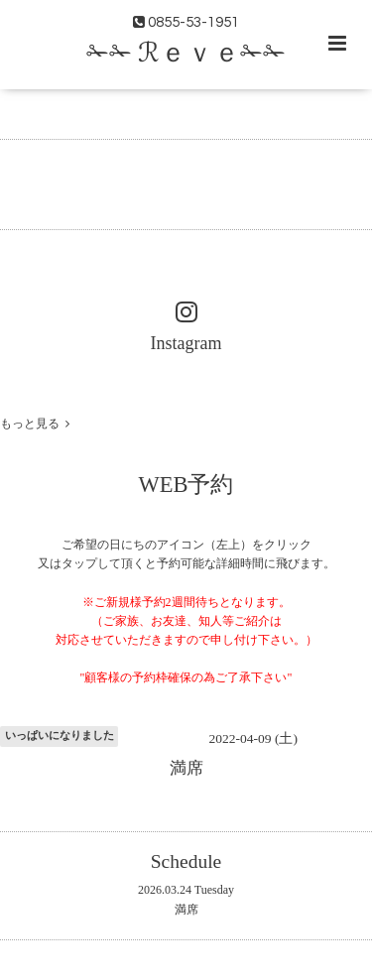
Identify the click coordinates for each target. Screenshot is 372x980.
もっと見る (35, 424)
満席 (186, 910)
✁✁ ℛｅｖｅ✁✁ (186, 54)
